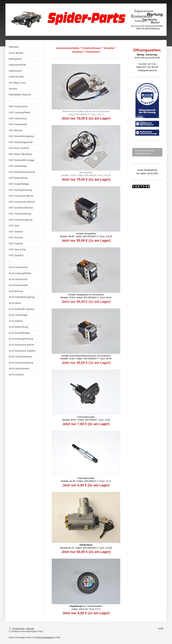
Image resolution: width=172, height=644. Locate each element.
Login (161, 628)
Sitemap (30, 629)
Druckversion (17, 629)
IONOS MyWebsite (44, 637)
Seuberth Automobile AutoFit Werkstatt (145, 152)
